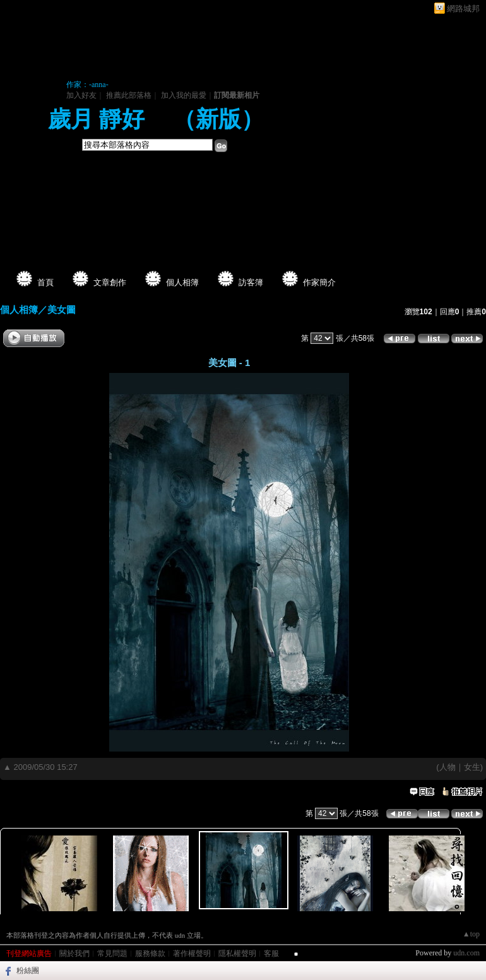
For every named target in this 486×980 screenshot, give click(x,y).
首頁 (45, 282)
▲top (471, 934)
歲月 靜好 (99, 119)
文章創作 (110, 282)
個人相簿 (182, 282)
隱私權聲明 (237, 953)
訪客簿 (251, 282)
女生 (472, 767)
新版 (218, 119)
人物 (447, 767)
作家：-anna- (87, 85)
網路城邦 (463, 9)
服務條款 (150, 953)
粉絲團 (28, 971)
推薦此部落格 (129, 95)
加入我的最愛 (184, 95)
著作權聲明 (192, 953)
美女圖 (62, 310)
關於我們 (74, 953)
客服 (271, 953)
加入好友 (81, 95)
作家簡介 (319, 282)
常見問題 (112, 953)
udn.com (466, 953)
